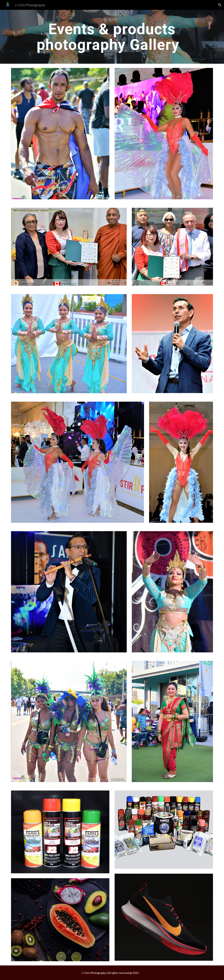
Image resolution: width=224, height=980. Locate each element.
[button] (220, 5)
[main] (112, 37)
